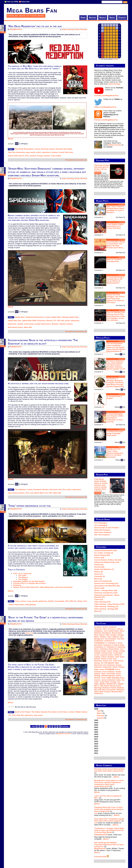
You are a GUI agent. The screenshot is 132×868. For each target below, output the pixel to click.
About (112, 18)
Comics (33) (99, 558)
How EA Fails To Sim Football (106, 528)
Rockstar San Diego (64, 149)
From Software (109, 672)
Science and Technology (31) (106, 583)
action (39, 152)
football (110, 669)
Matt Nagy (98, 688)
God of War (111, 674)
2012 (96, 751)
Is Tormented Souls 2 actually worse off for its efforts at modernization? (115, 280)
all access (111, 629)
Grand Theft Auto (66, 152)
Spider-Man (56, 317)
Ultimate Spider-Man (70, 317)
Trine (17, 601)
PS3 (59, 321)
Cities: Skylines (113, 637)
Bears (122, 631)
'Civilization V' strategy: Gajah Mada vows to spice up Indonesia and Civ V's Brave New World (109, 830)
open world (30, 152)
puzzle (35, 601)
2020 (96, 732)
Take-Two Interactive (16, 152)
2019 (96, 734)
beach (117, 631)
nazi (32, 493)
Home (83, 18)
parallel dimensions (43, 324)
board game (117, 633)
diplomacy (98, 661)
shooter (55, 152)
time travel (38, 715)
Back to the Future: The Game (27, 712)
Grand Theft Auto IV (16, 156)
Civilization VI (100, 647)
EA (64, 489)
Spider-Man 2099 (29, 321)
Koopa (40, 156)
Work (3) (98, 611)
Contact (122, 18)
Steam (80, 601)
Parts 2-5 (29, 633)
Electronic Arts (56, 489)
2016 (96, 741)
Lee (96, 813)
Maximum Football (109, 688)
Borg (96, 635)
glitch (103, 674)
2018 (96, 737)
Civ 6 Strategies (101, 523)
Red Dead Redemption (24, 149)
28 (103, 407)
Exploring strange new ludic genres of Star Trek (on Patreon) (102, 168)
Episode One (46, 712)
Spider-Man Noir (15, 321)
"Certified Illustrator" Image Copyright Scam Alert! (115, 433)
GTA (27, 156)
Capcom (102, 635)
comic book (29, 324)
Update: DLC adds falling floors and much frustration (43, 587)
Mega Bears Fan (32, 10)
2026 (110, 713)
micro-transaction (109, 690)
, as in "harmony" (22, 573)
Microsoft (98, 690)
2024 (96, 723)
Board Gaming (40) (102, 555)
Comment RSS (102, 857)
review (37, 149)
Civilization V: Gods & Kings (114, 645)
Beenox (50, 321)
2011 (96, 753)
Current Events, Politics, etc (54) (108, 560)
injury (122, 678)
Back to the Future (60, 712)
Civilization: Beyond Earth (109, 649)
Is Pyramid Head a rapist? (114, 397)
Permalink (70, 160)
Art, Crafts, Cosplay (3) (104, 553)
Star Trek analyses (102, 535)
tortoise (47, 156)
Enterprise (111, 665)
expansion (98, 667)
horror (97, 678)
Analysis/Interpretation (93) (105, 550)
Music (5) (98, 579)
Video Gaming (68, 29)
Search (103, 18)
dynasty (97, 663)
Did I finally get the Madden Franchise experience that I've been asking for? (109, 845)
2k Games (98, 627)
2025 (96, 720)
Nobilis (51, 601)
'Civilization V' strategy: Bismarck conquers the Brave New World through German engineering (115, 383)
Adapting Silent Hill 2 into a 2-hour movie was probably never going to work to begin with (109, 809)
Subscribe (25, 2)
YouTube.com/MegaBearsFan (106, 96)
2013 (96, 748)
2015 (96, 744)
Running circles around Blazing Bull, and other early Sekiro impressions (109, 770)
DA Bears (111, 657)
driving (120, 661)
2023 (96, 725)
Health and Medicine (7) (104, 569)
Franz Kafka (56, 156)
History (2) (99, 572)
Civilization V (100, 643)
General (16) (99, 567)
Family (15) (99, 565)
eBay (117, 663)
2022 (96, 727)
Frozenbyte (60, 601)
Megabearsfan (100, 848)
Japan (119, 680)
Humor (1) (98, 574)
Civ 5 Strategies (101, 525)
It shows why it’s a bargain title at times (29, 583)
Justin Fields (104, 682)
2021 (96, 730)
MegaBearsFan (16, 29)
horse (104, 678)
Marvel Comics (116, 686)
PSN (71, 601)
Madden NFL (112, 684)
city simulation (110, 639)
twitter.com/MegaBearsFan (105, 107)
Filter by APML (13, 2)
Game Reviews (81, 29)
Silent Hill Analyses (102, 530)
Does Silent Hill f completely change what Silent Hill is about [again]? (109, 820)
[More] (11, 139)
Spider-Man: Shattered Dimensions (29, 317)
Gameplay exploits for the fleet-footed (29, 581)
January (100, 718)
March (99, 713)
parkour (21, 493)
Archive (92, 18)
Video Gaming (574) (102, 602)
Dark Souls (120, 657)
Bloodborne (107, 633)
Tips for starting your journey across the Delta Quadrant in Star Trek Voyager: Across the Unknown (116, 316)
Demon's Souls (107, 659)
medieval (121, 688)
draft (115, 661)
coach (109, 651)
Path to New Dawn (16, 605)
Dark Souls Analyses (103, 532)
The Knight (23, 579)
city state (121, 639)
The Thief (22, 575)
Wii (63, 321)
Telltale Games (81, 712)
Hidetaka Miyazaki (108, 676)
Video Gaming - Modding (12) (106, 607)
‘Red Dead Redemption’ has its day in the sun (35, 26)
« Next (33, 726)
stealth (20, 324)
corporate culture (107, 655)
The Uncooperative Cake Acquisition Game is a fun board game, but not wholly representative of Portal (116, 348)
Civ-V (122, 649)
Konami (113, 682)
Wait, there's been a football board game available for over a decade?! (115, 209)
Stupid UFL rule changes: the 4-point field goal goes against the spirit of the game (116, 299)
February (101, 716)
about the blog (114, 84)
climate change (100, 651)
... (120, 188)
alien (105, 629)
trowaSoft (116, 59)
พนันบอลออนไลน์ (101, 835)
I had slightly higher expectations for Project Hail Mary (115, 226)
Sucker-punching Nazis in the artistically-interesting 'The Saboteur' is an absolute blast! (43, 342)
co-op (29, 601)
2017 (96, 739)
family (115, 667)
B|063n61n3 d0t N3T (64, 734)
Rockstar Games (48, 149)
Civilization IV (109, 641)
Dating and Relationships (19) (107, 562)
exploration (107, 667)
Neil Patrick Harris (15, 327)
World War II (39, 493)
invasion (97, 680)
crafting (97, 657)
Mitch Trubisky (105, 692)
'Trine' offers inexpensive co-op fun (29, 506)
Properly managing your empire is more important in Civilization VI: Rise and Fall (115, 418)
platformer (12, 324)
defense (97, 659)
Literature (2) (100, 576)
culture (104, 657)
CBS (107, 635)
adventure (46, 152)
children (103, 637)
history (118, 676)
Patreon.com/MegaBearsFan (106, 120)
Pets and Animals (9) (103, 581)
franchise (98, 672)
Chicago (113, 635)
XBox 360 (28, 327)
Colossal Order (107, 653)
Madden (103, 684)
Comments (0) (81, 160)
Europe (119, 665)
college (115, 651)
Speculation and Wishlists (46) (107, 586)
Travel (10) (99, 599)
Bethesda (98, 633)
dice (115, 659)
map (102, 686)
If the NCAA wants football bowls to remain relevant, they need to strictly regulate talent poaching (101, 485)
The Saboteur (21, 489)
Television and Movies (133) (106, 593)
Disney (106, 661)
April (99, 711)
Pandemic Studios (41, 489)
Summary (17, 585)
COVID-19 (118, 655)
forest (117, 670)
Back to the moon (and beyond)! (114, 260)
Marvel (107, 686)
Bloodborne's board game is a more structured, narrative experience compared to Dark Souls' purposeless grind (109, 783)
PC (55, 321)
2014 (96, 746)
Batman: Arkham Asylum (62, 324)
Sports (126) (99, 588)
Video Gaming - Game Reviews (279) (109, 604)
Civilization (99, 641)
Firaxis (102, 670)
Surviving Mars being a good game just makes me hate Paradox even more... (116, 245)
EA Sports (109, 663)
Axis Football (109, 631)
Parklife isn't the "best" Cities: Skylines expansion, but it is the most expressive (115, 453)
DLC (85, 601)
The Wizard (23, 577)
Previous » (65, 726)
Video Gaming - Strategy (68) (106, 609)
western (33, 156)
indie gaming (30, 605)
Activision (41, 321)
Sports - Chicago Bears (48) (106, 590)
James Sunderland (108, 680)
